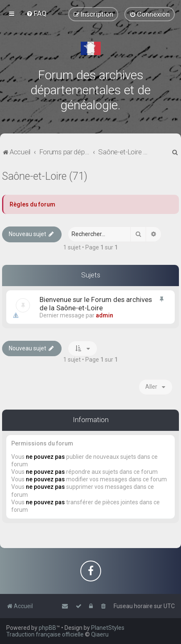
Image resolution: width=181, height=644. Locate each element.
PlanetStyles (108, 628)
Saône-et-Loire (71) (45, 176)
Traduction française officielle (45, 634)
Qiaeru (100, 634)
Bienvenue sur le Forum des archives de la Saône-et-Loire (96, 304)
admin (104, 315)
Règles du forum (32, 204)
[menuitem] (36, 13)
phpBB (47, 628)
